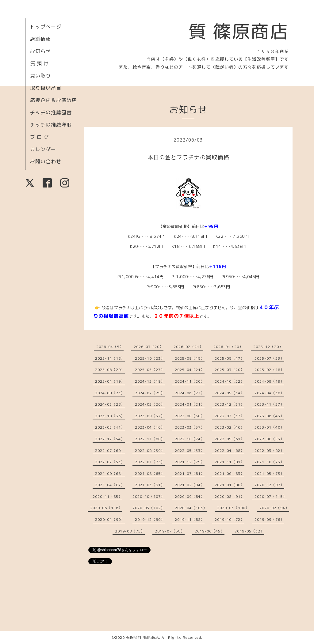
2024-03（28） (110, 404)
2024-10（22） (230, 381)
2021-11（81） (230, 462)
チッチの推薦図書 (51, 112)
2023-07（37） (230, 416)
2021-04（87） (110, 485)
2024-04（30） (269, 393)
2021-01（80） (230, 485)
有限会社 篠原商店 (143, 637)
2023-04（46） (150, 427)
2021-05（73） (269, 474)
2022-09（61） (230, 439)
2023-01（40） (269, 427)
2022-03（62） (269, 451)
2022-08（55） (269, 439)
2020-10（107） (149, 496)
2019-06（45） (210, 531)
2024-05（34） (230, 393)
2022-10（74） (190, 439)
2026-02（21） (188, 347)
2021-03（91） (150, 485)
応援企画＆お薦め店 (54, 100)
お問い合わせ (46, 161)
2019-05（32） (249, 531)
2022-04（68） (230, 451)
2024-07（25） (150, 393)
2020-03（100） (233, 508)
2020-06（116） (106, 508)
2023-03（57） (190, 427)
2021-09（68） (110, 474)
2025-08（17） (230, 358)
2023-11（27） (269, 404)
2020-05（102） (149, 508)
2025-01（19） (110, 381)
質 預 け (39, 63)
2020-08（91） (230, 496)
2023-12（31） (230, 404)
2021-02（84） (190, 485)
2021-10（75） (269, 462)
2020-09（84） (190, 496)
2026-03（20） (149, 347)
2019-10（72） (230, 519)
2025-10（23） (150, 358)
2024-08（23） (110, 393)
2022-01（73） (150, 462)
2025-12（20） (268, 347)
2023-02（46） (230, 427)
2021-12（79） (190, 462)
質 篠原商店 (238, 31)
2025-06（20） (110, 370)
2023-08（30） (190, 416)
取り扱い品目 (46, 88)
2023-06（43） (269, 416)
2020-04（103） (191, 508)
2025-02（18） (269, 370)
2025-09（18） (190, 358)
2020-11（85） (107, 496)
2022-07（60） (110, 451)
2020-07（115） (271, 496)
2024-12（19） (150, 381)
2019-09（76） (269, 519)
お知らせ (40, 51)
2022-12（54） (110, 439)
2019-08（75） (130, 531)
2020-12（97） (269, 485)
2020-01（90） (110, 519)
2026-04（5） (110, 347)
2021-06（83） (230, 474)
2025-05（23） (150, 370)
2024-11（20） (190, 381)
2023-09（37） (150, 416)
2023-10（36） (110, 416)
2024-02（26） (150, 404)
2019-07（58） (170, 531)
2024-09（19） (269, 381)
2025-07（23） (269, 358)
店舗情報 (40, 39)
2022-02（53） (110, 462)
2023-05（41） (110, 427)
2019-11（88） (190, 519)
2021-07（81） (190, 474)
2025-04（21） (190, 370)
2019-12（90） (150, 519)
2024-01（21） (190, 404)
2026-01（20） (228, 347)
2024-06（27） (190, 393)
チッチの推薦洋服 (51, 125)
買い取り (40, 76)
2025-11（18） (110, 358)
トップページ (46, 27)
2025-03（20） (230, 370)
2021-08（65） (150, 474)
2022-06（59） (150, 451)
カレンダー (43, 149)
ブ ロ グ (39, 137)
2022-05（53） (190, 451)
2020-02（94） (274, 508)
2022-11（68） (150, 439)
